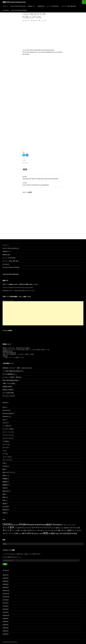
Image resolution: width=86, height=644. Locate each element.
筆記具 (4, 503)
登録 (5, 564)
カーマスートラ (7, 435)
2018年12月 (6, 615)
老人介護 (5, 507)
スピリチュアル (7, 438)
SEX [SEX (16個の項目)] (54, 525)
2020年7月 (6, 575)
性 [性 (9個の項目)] (32, 533)
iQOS (4, 407)
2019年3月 (6, 609)
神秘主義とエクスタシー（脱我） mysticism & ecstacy (17, 368)
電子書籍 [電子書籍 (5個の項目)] (74, 533)
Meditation (6, 416)
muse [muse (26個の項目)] (39, 524)
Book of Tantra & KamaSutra (18, 6)
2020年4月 (6, 581)
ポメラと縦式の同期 (8, 393)
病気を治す (6, 491)
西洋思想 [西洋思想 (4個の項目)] (64, 533)
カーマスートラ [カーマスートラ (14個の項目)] (38, 527)
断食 (4, 469)
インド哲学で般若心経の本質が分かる (13, 371)
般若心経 (5, 510)
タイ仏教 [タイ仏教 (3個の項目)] (77, 528)
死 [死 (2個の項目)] (43, 534)
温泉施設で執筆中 (7, 387)
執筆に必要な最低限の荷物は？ (11, 380)
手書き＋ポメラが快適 (9, 383)
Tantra (4, 423)
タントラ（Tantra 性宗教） (53, 6)
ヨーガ (4, 454)
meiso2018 (35, 20)
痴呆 (4, 494)
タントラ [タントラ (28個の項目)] (7, 530)
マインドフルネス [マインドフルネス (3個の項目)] (76, 530)
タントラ (5, 444)
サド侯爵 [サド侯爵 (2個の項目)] (56, 528)
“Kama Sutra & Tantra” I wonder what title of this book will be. (43, 178)
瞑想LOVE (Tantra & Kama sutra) (14, 2)
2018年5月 (6, 628)
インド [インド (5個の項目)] (74, 525)
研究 (4, 500)
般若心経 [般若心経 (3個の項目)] (58, 533)
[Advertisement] (43, 37)
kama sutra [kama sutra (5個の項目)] (15, 525)
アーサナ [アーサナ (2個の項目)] (64, 525)
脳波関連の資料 (41, 6)
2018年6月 (6, 625)
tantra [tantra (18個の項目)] (59, 525)
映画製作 (5, 482)
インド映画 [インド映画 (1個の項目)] (17, 528)
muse (25, 169)
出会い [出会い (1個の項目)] (20, 534)
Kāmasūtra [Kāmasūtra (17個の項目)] (31, 525)
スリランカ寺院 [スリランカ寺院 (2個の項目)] (63, 528)
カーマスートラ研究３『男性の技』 (12, 377)
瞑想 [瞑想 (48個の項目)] (46, 533)
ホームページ (5, 6)
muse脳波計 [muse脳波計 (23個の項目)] (47, 524)
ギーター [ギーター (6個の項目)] (48, 528)
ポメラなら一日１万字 (9, 396)
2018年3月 (6, 634)
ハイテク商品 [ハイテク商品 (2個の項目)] (23, 531)
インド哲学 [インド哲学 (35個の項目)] (8, 527)
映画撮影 (5, 479)
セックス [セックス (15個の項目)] (71, 527)
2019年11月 (6, 594)
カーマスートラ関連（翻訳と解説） (69, 6)
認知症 (4, 513)
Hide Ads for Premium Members (19, 10)
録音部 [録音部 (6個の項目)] (69, 533)
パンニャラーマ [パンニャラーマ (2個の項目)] (48, 531)
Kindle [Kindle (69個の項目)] (23, 524)
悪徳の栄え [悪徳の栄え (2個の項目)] (36, 534)
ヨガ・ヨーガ (6, 460)
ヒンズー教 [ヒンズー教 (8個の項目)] (56, 530)
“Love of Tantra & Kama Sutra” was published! (43, 184)
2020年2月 (6, 587)
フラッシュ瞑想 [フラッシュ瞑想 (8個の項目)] (66, 530)
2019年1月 (6, 612)
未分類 (4, 488)
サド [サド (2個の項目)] (53, 528)
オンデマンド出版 (7, 429)
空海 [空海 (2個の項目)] (49, 534)
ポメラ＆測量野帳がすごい (10, 374)
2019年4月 (6, 606)
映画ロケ (5, 475)
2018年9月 (6, 618)
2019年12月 (6, 591)
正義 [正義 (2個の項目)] (41, 534)
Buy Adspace (6, 10)
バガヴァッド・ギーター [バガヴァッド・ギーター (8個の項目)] (35, 530)
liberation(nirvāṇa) (8, 413)
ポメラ (4, 448)
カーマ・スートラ (7, 432)
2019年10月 (6, 597)
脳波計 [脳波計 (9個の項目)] (53, 533)
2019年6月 (6, 600)
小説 (4, 463)
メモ (4, 451)
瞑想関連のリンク (32, 6)
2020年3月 (6, 584)
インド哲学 (6, 426)
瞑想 (4, 497)
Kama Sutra (6, 410)
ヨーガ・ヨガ (6, 457)
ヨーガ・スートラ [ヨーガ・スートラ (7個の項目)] (9, 533)
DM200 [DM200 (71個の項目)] (7, 524)
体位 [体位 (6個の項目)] (17, 533)
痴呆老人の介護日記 (8, 390)
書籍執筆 (5, 485)
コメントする (43, 20)
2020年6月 (6, 578)
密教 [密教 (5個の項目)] (23, 533)
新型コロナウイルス (8, 472)
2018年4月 (6, 631)
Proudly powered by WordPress (10, 642)
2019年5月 (6, 603)
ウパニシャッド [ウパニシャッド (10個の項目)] (26, 528)
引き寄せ (5, 466)
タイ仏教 (5, 441)
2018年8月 (6, 622)
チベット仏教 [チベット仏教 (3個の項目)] (16, 530)
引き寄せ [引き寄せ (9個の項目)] (28, 533)
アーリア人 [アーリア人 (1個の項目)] (69, 525)
